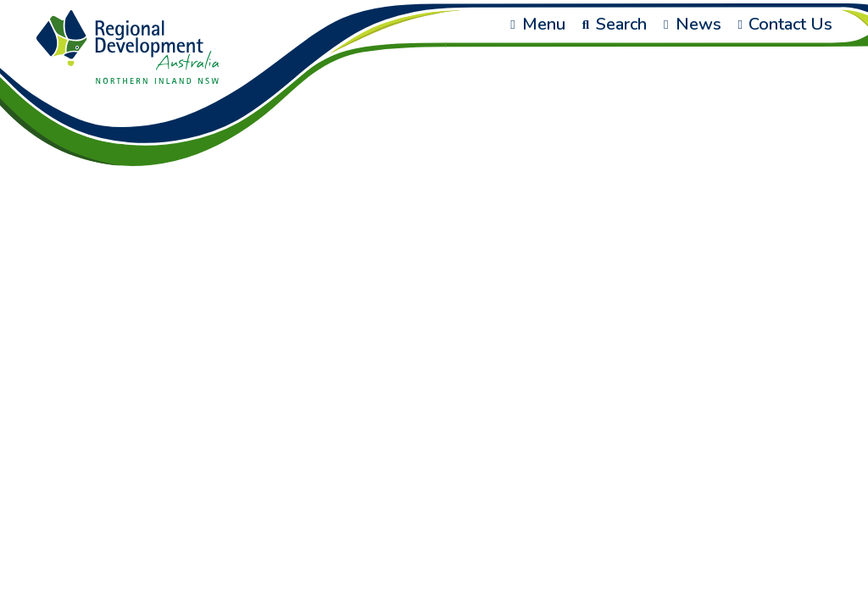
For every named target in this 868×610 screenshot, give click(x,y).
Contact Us (785, 24)
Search (615, 24)
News (692, 24)
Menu (537, 24)
